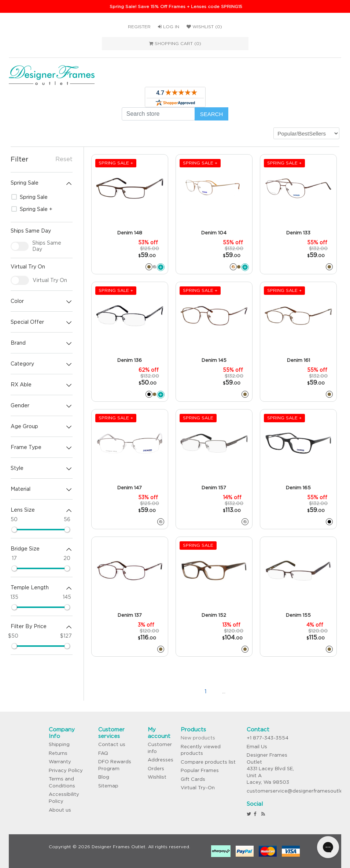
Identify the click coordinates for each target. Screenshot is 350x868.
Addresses (161, 760)
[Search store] (158, 114)
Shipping (59, 744)
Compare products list (208, 762)
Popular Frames (200, 770)
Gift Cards (193, 779)
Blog (104, 777)
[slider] (14, 530)
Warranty (60, 762)
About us (60, 810)
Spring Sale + (32, 209)
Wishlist (157, 777)
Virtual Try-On (198, 788)
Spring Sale (30, 197)
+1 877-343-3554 (268, 738)
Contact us (112, 744)
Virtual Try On (50, 280)
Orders (156, 769)
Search (212, 114)
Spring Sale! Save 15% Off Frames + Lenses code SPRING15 (176, 6)
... (224, 691)
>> (260, 691)
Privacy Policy (66, 770)
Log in (169, 27)
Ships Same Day (47, 246)
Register (139, 27)
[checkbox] (20, 246)
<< (169, 691)
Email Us (257, 747)
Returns (58, 753)
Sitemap (108, 786)
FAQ (103, 753)
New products (198, 738)
